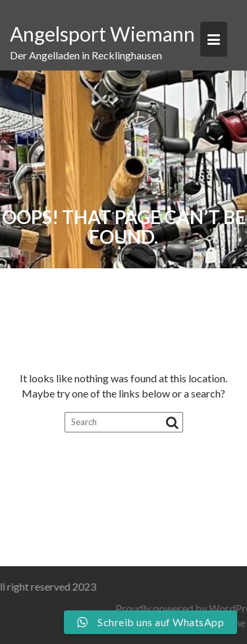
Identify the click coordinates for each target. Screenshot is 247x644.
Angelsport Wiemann (102, 34)
